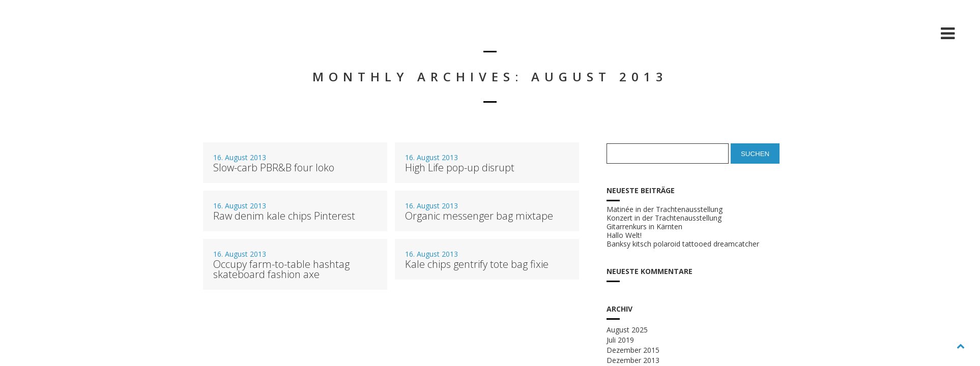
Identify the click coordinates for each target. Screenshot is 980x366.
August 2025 (627, 330)
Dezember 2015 (633, 350)
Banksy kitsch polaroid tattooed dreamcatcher (683, 244)
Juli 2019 (620, 340)
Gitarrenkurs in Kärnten (644, 227)
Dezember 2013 (633, 360)
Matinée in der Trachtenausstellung (665, 209)
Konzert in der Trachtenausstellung (664, 218)
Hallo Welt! (624, 235)
